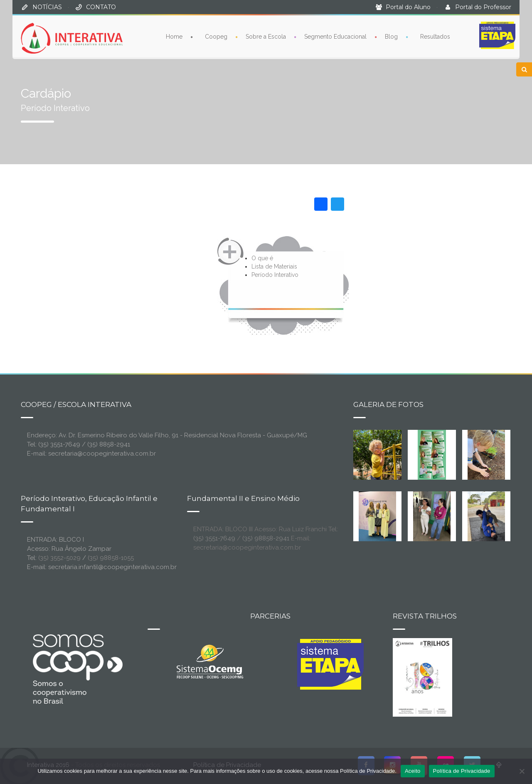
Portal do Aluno (408, 7)
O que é (262, 258)
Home (174, 37)
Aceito (413, 771)
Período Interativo (275, 275)
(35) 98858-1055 (111, 558)
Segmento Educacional (335, 37)
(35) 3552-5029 (59, 558)
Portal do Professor (483, 7)
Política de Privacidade (462, 771)
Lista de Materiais (274, 266)
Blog (391, 37)
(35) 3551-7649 (214, 538)
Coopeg (216, 37)
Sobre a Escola (266, 37)
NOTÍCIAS (47, 7)
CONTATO (101, 7)
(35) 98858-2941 (266, 538)
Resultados (435, 37)
